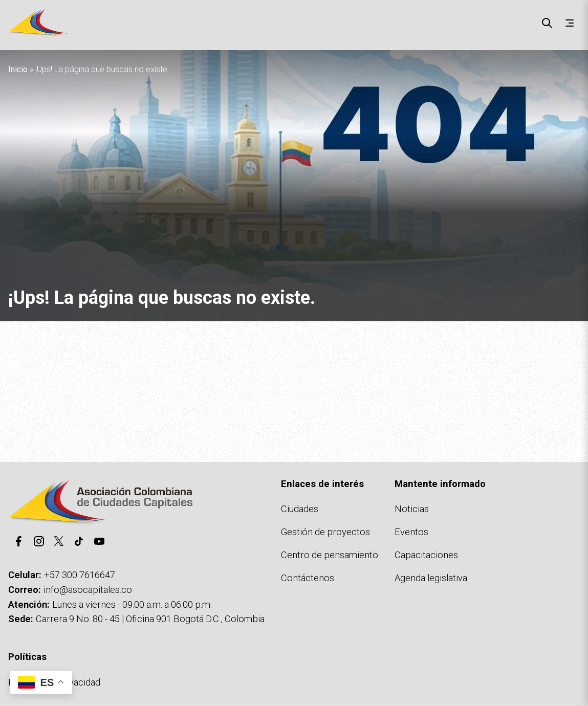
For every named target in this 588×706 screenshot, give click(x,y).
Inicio (18, 69)
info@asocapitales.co (88, 590)
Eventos (411, 532)
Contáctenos (308, 578)
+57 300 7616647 (80, 575)
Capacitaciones (426, 555)
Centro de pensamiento (330, 555)
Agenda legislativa (431, 578)
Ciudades (300, 509)
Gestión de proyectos (325, 532)
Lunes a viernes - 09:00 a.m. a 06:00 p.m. (132, 604)
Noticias (412, 509)
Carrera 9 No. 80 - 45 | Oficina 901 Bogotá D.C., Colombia (150, 619)
